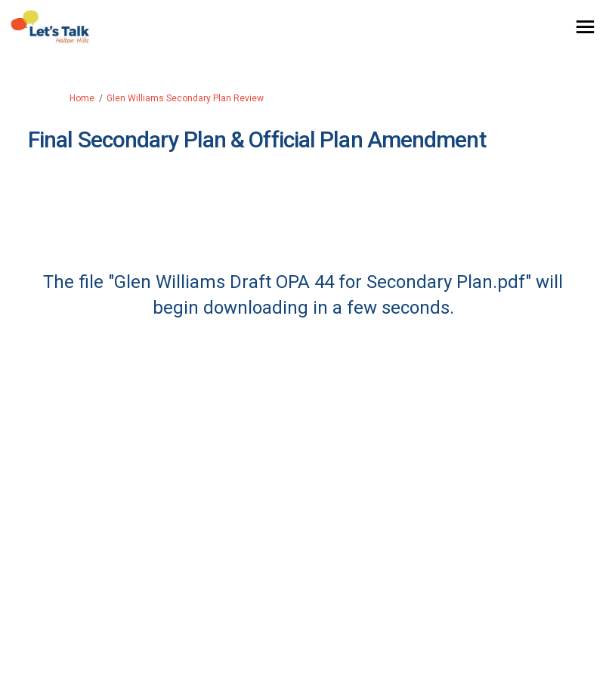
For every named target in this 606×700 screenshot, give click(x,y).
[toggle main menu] (585, 27)
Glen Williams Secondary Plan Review (185, 98)
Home (82, 98)
